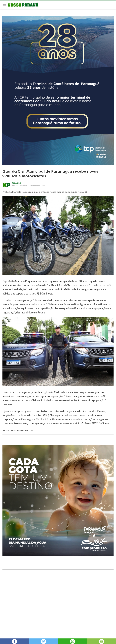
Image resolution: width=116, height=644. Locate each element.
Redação (16, 183)
